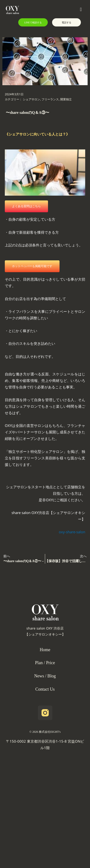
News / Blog (45, 676)
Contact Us (45, 689)
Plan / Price (45, 663)
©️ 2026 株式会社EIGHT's (45, 732)
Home (45, 650)
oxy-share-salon (72, 533)
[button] (55, 10)
